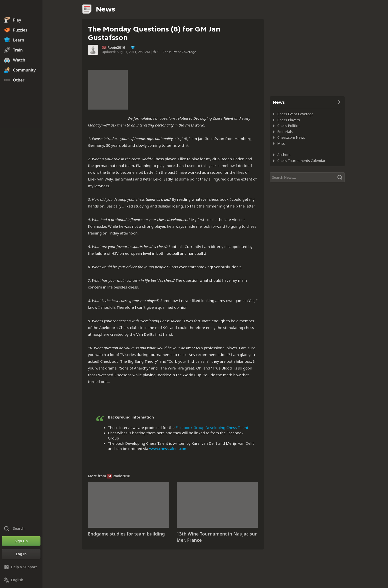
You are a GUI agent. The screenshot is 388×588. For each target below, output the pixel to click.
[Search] (307, 177)
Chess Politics (288, 126)
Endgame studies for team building (126, 534)
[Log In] (21, 554)
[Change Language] (21, 580)
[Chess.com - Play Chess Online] (21, 8)
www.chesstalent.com (168, 448)
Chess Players (289, 120)
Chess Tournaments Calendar (301, 161)
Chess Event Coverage (179, 52)
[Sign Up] (21, 541)
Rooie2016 (116, 47)
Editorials (285, 132)
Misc (281, 143)
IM (104, 47)
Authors (284, 155)
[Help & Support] (21, 567)
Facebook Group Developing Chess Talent (212, 427)
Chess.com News (291, 137)
